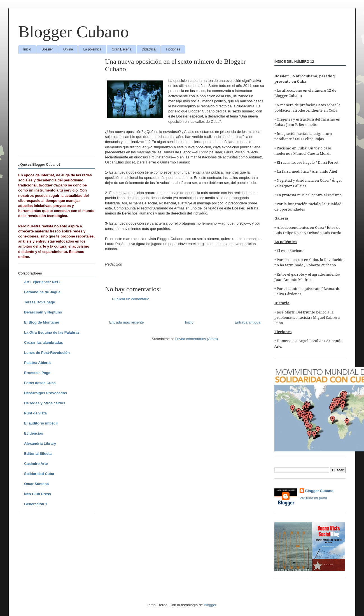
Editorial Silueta (38, 454)
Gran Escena (122, 49)
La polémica (92, 49)
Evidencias (34, 433)
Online (68, 49)
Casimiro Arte (36, 464)
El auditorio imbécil (41, 423)
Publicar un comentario (131, 299)
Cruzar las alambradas (44, 342)
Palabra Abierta (37, 363)
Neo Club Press (38, 494)
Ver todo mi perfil (313, 498)
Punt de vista (35, 413)
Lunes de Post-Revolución (47, 353)
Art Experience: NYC (42, 282)
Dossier (47, 49)
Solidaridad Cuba (39, 474)
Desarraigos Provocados (46, 393)
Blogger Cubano (73, 32)
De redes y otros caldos (45, 403)
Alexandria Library (40, 443)
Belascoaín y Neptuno (43, 312)
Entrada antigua (248, 322)
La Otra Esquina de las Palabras (52, 332)
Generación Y (36, 504)
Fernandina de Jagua (42, 292)
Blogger (210, 605)
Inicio (27, 49)
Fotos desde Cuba (40, 383)
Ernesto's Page (37, 373)
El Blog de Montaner (42, 322)
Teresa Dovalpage (39, 302)
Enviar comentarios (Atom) (196, 339)
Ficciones (173, 49)
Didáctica (149, 49)
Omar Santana (36, 484)
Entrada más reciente (127, 322)
